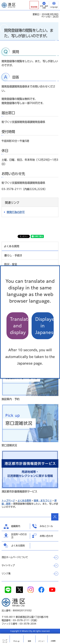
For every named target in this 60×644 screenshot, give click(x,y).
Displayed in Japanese (44, 326)
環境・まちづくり (43, 501)
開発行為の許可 (16, 212)
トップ (5, 641)
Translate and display (19, 326)
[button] (34, 5)
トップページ (8, 501)
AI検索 (53, 641)
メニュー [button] (41, 641)
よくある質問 (24, 501)
